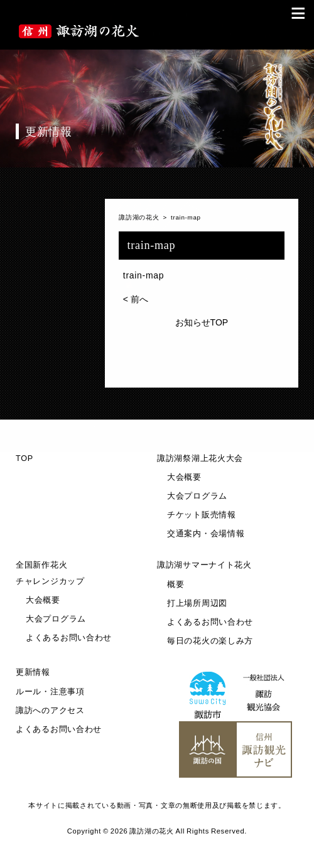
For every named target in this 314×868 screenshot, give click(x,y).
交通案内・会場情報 (206, 534)
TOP (24, 458)
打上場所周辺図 (197, 603)
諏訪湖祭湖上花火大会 (200, 458)
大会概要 (184, 477)
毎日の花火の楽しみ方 (210, 641)
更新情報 (33, 672)
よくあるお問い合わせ (69, 638)
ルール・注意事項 (50, 692)
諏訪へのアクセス (50, 711)
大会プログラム (197, 496)
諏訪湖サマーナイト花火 (204, 565)
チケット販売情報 (202, 515)
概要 (176, 585)
